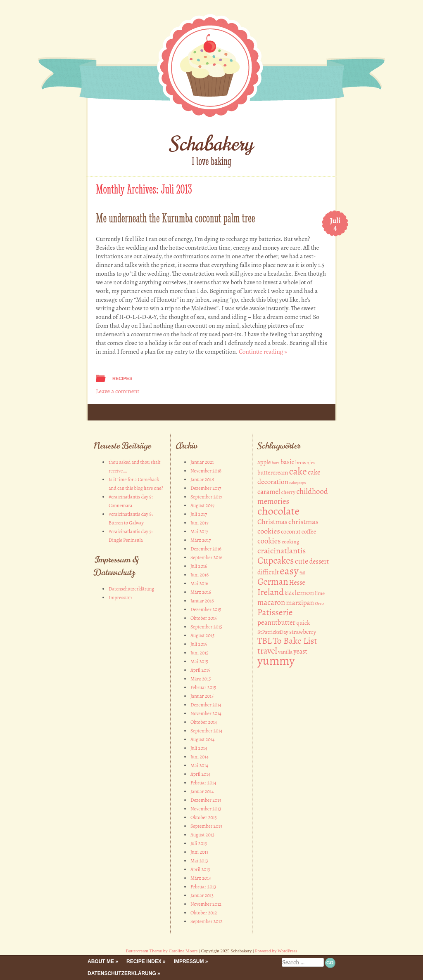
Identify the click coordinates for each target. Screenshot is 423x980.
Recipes (122, 378)
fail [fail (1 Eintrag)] (302, 573)
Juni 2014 (200, 757)
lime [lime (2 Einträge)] (320, 593)
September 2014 (206, 731)
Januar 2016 (202, 601)
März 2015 (201, 679)
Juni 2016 (200, 575)
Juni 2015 (200, 653)
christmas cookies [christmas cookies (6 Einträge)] (288, 526)
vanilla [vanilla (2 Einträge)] (285, 652)
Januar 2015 (202, 696)
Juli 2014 (199, 748)
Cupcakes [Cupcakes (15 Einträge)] (276, 561)
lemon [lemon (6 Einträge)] (304, 593)
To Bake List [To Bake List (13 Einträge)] (295, 641)
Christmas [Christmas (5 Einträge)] (272, 522)
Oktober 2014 (204, 722)
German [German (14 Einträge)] (273, 582)
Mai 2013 (199, 861)
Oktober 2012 (204, 913)
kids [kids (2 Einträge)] (289, 593)
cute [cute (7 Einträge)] (302, 561)
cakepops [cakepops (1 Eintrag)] (297, 483)
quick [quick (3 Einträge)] (303, 623)
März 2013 (201, 878)
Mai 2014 (199, 765)
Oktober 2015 (204, 618)
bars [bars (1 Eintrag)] (276, 463)
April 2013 (200, 869)
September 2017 (206, 497)
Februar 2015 (203, 687)
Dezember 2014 (206, 705)
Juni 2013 (200, 852)
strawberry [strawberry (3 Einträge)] (303, 632)
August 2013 (202, 835)
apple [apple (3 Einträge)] (264, 462)
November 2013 (206, 809)
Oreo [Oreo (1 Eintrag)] (319, 603)
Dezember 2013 (206, 800)
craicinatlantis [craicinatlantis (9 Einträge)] (282, 551)
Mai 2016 (199, 583)
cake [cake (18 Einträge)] (298, 471)
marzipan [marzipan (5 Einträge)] (300, 603)
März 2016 (201, 592)
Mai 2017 (199, 531)
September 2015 (206, 627)
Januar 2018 (202, 479)
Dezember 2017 (206, 488)
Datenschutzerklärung (131, 589)
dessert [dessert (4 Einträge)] (319, 562)
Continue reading (263, 352)
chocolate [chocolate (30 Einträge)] (278, 511)
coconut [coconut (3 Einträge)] (291, 531)
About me (101, 961)
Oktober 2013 (204, 817)
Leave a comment (118, 391)
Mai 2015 (199, 661)
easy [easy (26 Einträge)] (289, 571)
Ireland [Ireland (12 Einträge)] (271, 592)
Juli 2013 (199, 843)
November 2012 (206, 904)
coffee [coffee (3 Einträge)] (309, 531)
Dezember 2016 (206, 549)
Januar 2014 (202, 791)
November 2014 (206, 713)
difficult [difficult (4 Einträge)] (268, 572)
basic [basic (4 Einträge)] (287, 462)
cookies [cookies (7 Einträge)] (269, 541)
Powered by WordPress (276, 951)
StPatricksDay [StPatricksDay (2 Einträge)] (273, 632)
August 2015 (202, 635)
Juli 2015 (199, 644)
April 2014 (200, 774)
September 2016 (206, 557)
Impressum (120, 597)
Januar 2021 (202, 462)
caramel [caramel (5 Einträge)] (269, 492)
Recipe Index (144, 961)
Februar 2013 (203, 887)
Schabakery (212, 144)
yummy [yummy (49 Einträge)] (276, 661)
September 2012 (207, 921)
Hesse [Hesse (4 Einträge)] (297, 583)
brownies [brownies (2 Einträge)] (305, 463)
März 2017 (201, 540)
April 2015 (200, 670)
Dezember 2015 (206, 609)
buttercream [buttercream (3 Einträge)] (273, 472)
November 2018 (206, 471)
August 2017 (202, 505)
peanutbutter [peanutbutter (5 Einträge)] (276, 622)
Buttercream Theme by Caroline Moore (162, 951)
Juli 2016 (199, 566)
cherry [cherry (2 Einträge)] (288, 492)
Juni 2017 (200, 523)
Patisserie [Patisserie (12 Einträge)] (275, 612)
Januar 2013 (202, 895)
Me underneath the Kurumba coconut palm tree (176, 218)
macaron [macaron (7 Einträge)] (271, 602)
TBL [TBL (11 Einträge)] (265, 641)
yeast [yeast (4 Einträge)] (301, 652)
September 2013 (206, 826)
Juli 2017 (199, 514)
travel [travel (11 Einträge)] (267, 651)
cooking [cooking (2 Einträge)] (290, 542)
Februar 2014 (203, 783)
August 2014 (203, 739)
